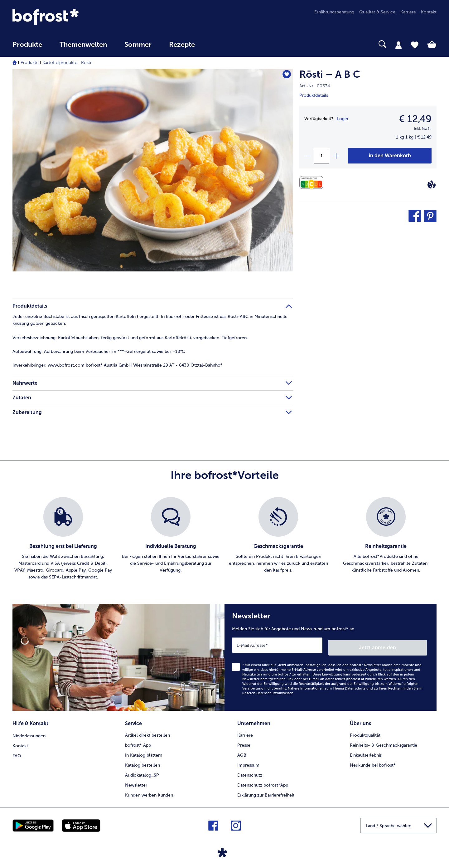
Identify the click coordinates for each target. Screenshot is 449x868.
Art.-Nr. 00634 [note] (315, 86)
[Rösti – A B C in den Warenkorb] (390, 156)
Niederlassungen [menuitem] (29, 731)
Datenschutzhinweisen (275, 691)
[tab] (398, 45)
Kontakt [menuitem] (429, 12)
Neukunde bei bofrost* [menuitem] (373, 761)
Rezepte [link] (182, 45)
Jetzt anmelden (400, 645)
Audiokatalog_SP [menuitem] (142, 771)
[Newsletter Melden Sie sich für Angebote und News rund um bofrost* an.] (331, 656)
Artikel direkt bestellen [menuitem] (147, 731)
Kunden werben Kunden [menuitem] (149, 791)
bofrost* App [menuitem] (138, 741)
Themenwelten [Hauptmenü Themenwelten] (83, 45)
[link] (76, 17)
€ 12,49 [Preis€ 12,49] (415, 119)
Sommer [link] (138, 45)
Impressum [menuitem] (248, 761)
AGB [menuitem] (242, 751)
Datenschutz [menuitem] (250, 771)
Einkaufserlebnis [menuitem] (366, 751)
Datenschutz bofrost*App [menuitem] (263, 781)
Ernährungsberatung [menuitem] (334, 12)
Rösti (86, 63)
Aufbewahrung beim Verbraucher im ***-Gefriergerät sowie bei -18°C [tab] (99, 351)
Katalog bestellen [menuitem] (142, 761)
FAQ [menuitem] (17, 751)
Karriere (245, 731)
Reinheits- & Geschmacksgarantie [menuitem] (384, 741)
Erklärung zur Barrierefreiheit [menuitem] (266, 791)
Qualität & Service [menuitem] (377, 12)
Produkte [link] (27, 45)
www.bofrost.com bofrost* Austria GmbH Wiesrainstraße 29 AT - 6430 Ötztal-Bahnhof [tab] (117, 365)
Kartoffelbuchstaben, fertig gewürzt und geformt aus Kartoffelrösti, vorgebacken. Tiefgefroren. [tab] (130, 338)
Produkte (30, 63)
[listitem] (63, 539)
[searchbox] (216, 44)
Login (343, 119)
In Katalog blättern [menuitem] (144, 751)
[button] (415, 216)
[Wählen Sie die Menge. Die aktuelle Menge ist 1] (321, 156)
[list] (224, 539)
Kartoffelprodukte (60, 63)
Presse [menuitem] (244, 741)
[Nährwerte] (313, 183)
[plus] (336, 156)
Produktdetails (314, 95)
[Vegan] (432, 184)
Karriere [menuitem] (408, 12)
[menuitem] (27, 48)
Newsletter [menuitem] (136, 781)
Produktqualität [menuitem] (365, 731)
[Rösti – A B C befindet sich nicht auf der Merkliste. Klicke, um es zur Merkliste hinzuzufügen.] (285, 75)
